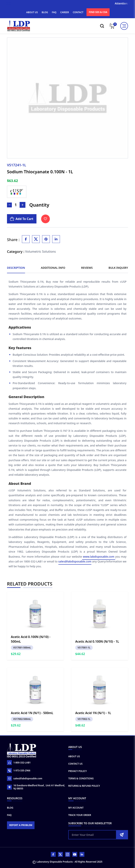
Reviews (87, 268)
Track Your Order (80, 815)
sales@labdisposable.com (75, 561)
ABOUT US (32, 12)
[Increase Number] (22, 205)
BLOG (45, 12)
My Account (76, 808)
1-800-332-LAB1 (19, 763)
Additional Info (53, 268)
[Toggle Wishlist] (45, 219)
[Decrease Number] (9, 205)
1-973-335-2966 (19, 771)
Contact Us (75, 764)
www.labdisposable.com (99, 557)
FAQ (54, 12)
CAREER (65, 12)
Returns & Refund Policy (84, 786)
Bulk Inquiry (118, 268)
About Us (74, 756)
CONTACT (78, 12)
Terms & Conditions (81, 778)
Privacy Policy (77, 771)
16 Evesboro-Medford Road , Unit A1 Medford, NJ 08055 (36, 787)
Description (16, 268)
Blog (10, 808)
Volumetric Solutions (41, 252)
